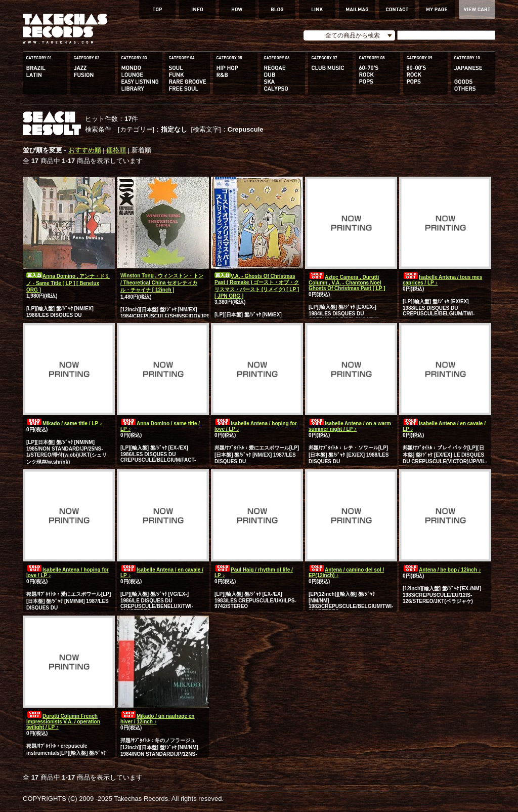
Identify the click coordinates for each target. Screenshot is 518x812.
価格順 (116, 150)
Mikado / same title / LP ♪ (64, 423)
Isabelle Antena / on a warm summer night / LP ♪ (350, 426)
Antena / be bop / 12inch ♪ (442, 570)
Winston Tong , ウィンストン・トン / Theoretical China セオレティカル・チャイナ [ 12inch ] (162, 283)
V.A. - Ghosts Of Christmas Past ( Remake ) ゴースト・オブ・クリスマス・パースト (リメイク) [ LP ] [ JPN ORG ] (257, 286)
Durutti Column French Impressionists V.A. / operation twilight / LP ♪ (63, 722)
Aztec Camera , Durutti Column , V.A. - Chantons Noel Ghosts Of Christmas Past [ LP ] (347, 283)
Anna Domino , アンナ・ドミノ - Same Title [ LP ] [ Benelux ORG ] (68, 283)
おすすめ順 (85, 150)
